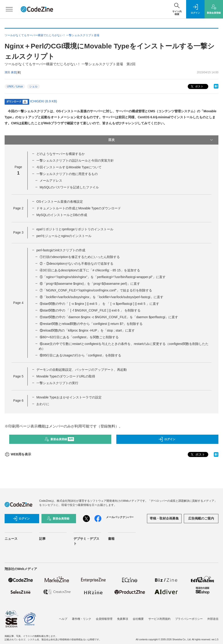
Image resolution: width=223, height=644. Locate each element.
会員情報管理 (104, 619)
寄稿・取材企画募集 (164, 518)
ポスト (197, 87)
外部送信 (213, 619)
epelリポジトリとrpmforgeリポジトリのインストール (75, 229)
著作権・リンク (82, 619)
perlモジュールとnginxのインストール (64, 236)
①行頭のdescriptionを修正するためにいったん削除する (80, 257)
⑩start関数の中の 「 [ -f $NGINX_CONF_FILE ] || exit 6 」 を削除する (90, 310)
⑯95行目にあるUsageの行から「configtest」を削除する (80, 355)
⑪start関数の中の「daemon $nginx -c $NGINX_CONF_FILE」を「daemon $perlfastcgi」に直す (109, 317)
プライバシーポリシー (189, 619)
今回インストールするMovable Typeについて (69, 167)
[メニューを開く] (9, 9)
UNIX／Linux (15, 86)
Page (18, 208)
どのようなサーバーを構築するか (61, 154)
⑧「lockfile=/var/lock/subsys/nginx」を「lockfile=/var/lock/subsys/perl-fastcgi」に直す (101, 297)
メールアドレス (51, 181)
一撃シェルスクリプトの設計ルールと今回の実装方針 (75, 160)
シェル (33, 86)
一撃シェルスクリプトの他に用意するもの (67, 174)
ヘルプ (63, 619)
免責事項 (123, 619)
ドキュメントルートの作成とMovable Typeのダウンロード (79, 208)
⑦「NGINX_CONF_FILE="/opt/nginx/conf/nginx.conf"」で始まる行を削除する (96, 290)
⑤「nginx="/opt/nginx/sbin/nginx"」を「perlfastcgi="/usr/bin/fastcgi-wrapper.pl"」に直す (103, 277)
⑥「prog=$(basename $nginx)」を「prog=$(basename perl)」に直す (90, 284)
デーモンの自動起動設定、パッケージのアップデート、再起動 (82, 370)
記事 (42, 539)
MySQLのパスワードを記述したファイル (69, 187)
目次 (161, 140)
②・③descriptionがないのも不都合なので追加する (76, 264)
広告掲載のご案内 (201, 518)
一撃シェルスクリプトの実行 (57, 383)
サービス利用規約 (159, 619)
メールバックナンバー (120, 517)
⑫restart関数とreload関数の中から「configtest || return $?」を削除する (91, 324)
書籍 (111, 539)
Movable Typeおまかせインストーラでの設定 (69, 397)
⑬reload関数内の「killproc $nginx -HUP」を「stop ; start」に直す (87, 330)
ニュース (11, 539)
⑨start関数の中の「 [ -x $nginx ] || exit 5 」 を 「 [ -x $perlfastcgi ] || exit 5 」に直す (99, 304)
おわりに (43, 404)
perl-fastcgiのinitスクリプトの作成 (61, 250)
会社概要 (138, 619)
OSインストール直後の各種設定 (60, 202)
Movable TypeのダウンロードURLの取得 (66, 376)
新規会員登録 (59, 439)
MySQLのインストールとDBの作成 (62, 215)
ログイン (167, 439)
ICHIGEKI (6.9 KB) (44, 101)
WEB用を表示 (18, 454)
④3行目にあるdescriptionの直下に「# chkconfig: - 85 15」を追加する (90, 270)
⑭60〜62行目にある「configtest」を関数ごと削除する (79, 337)
